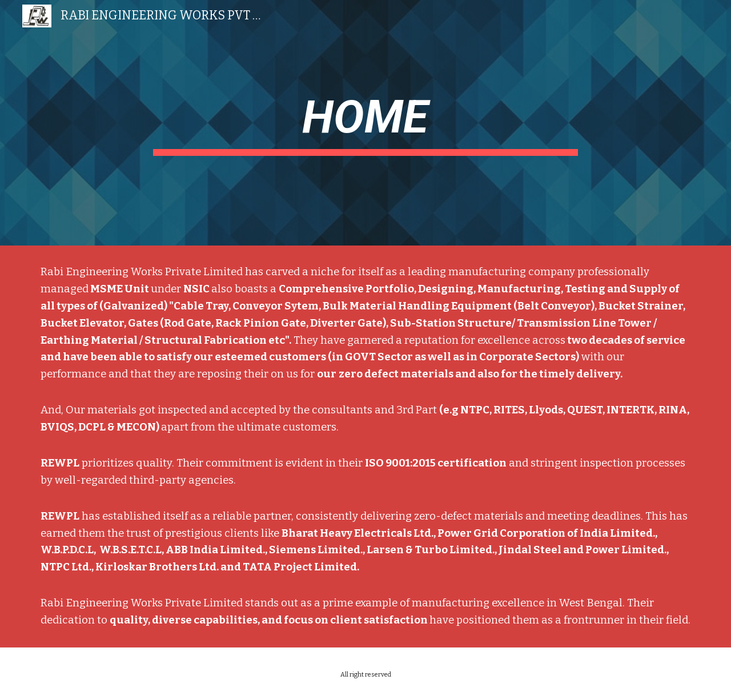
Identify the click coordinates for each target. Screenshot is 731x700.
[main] (365, 123)
